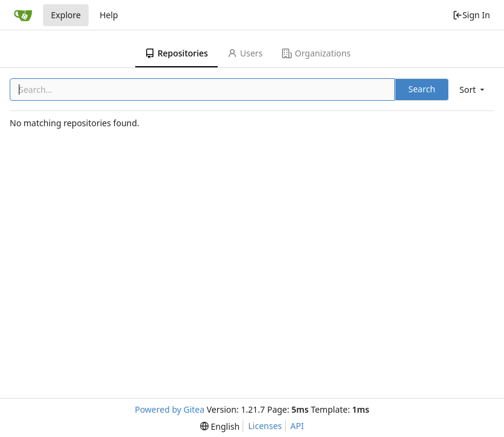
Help (109, 15)
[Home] (23, 15)
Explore (66, 15)
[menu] (473, 90)
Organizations (316, 53)
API (297, 426)
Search (422, 89)
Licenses (265, 426)
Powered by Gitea (170, 409)
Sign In (471, 15)
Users (245, 53)
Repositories (176, 53)
